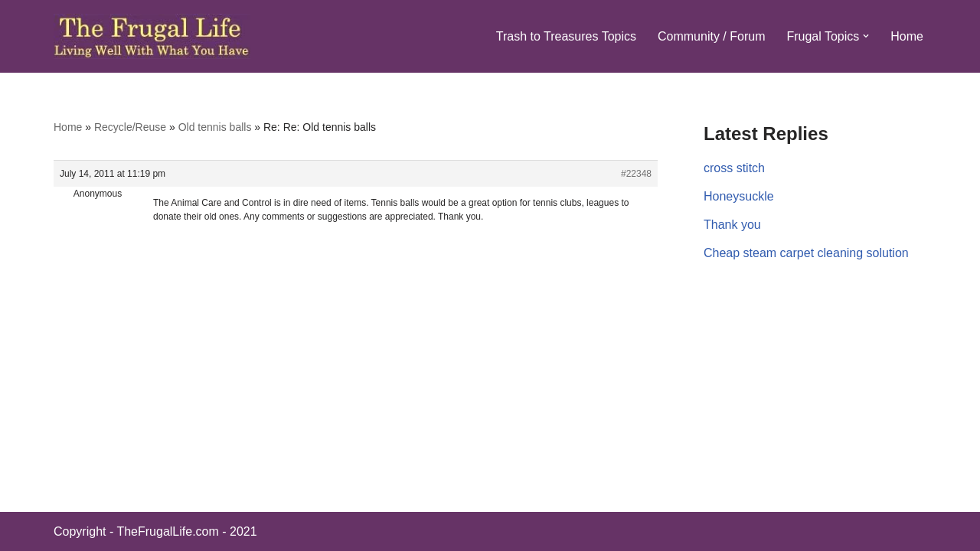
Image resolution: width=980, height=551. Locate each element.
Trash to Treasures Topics (566, 36)
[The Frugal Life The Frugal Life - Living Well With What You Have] (152, 36)
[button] (866, 36)
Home (907, 36)
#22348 (636, 174)
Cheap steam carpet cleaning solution (806, 253)
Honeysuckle (739, 196)
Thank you (732, 225)
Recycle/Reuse (130, 127)
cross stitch (734, 168)
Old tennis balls (215, 127)
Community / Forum (711, 36)
